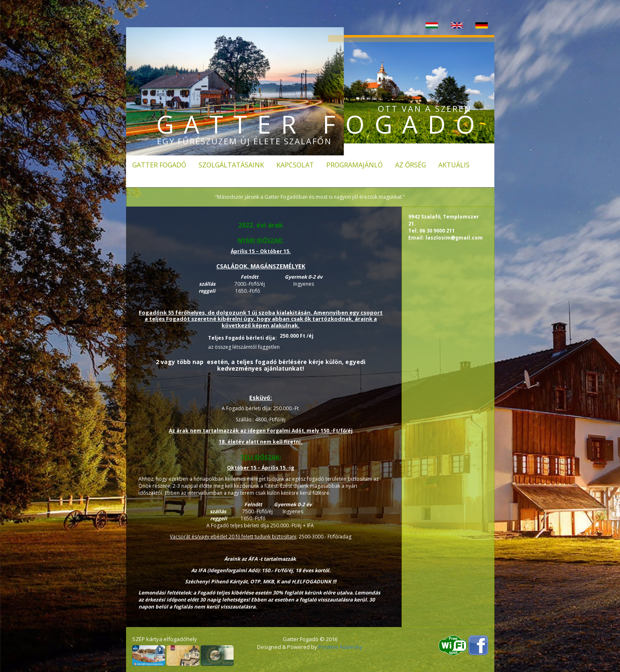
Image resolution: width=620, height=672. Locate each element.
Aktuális (454, 165)
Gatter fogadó (159, 165)
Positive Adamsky (340, 647)
